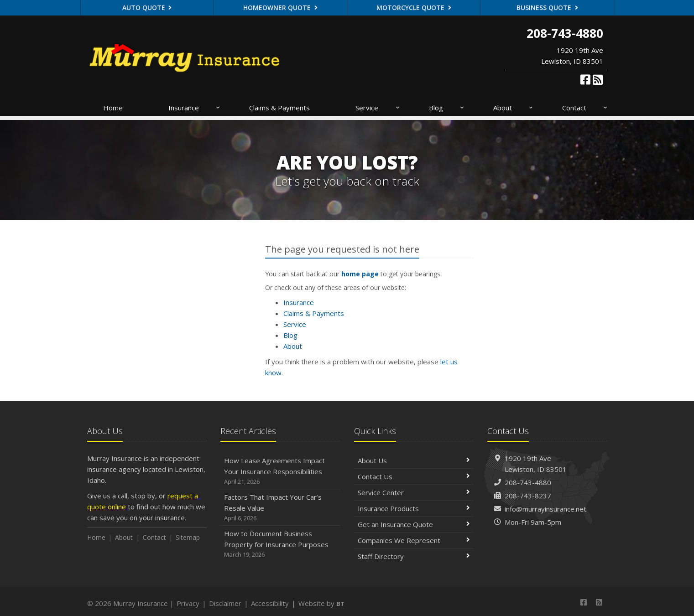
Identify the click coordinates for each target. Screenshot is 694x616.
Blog (447, 108)
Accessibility (270, 603)
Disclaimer (225, 603)
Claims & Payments (279, 108)
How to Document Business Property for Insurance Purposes (280, 544)
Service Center (414, 492)
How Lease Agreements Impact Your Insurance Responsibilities (280, 471)
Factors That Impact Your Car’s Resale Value (280, 508)
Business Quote (547, 8)
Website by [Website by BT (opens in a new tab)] (321, 603)
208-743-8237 (528, 496)
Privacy (188, 603)
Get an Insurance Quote (414, 524)
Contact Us (414, 476)
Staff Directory (414, 556)
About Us (414, 461)
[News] (598, 79)
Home (113, 108)
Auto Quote (147, 8)
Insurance (195, 108)
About (514, 108)
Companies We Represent (414, 540)
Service (378, 108)
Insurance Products (414, 508)
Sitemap (188, 537)
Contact (585, 108)
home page (360, 274)
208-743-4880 (528, 482)
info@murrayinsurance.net (545, 509)
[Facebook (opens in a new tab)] (585, 79)
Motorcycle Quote (414, 8)
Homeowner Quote (280, 8)
